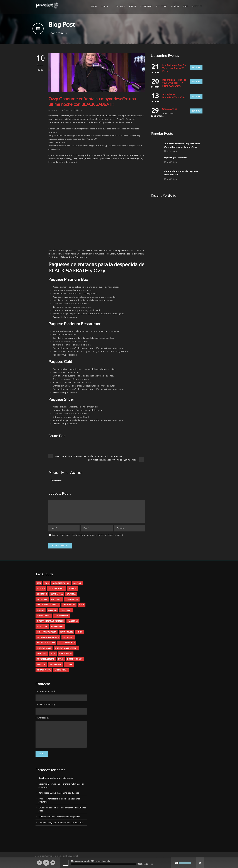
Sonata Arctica (170, 109)
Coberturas (146, 6)
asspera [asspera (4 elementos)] (41, 592)
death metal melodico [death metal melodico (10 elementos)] (48, 608)
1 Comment (172, 151)
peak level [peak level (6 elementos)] (42, 657)
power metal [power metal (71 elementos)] (66, 657)
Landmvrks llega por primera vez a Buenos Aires (61, 831)
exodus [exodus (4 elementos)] (41, 614)
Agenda (132, 6)
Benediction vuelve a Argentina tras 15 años (59, 801)
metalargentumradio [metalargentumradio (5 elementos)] (48, 641)
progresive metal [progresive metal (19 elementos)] (46, 663)
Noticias (105, 6)
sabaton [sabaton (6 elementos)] (41, 668)
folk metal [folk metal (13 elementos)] (66, 614)
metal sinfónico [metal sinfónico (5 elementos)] (67, 646)
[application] (119, 863)
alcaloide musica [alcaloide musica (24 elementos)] (61, 587)
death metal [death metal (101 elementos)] (72, 603)
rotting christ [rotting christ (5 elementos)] (75, 663)
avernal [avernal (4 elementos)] (73, 592)
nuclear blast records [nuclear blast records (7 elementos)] (66, 652)
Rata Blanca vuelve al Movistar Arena (56, 786)
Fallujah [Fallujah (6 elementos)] (52, 614)
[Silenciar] (176, 863)
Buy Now (196, 67)
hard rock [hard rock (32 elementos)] (42, 630)
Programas (119, 6)
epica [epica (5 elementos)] (82, 608)
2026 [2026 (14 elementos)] (47, 587)
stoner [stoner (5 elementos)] (69, 668)
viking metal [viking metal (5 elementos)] (61, 673)
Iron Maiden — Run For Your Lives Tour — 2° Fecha (174, 68)
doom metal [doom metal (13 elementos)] (69, 608)
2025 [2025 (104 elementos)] (39, 587)
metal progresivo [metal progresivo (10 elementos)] (46, 646)
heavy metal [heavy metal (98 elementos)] (57, 630)
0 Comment (172, 162)
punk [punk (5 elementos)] (61, 663)
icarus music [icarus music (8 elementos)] (66, 635)
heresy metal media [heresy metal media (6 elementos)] (47, 635)
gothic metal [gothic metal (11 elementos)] (44, 619)
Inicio (94, 6)
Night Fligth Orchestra (175, 158)
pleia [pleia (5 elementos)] (53, 657)
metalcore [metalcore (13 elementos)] (68, 641)
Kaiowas (55, 110)
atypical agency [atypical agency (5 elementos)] (57, 592)
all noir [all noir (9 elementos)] (77, 587)
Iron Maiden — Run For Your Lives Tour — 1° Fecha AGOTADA (174, 83)
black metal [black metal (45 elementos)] (57, 597)
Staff (185, 6)
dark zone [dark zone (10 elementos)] (42, 603)
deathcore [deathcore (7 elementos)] (56, 603)
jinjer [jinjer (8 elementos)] (80, 635)
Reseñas (175, 6)
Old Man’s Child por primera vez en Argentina (59, 825)
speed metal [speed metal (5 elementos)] (55, 668)
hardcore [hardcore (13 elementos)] (73, 625)
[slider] (104, 864)
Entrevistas (162, 6)
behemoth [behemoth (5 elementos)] (42, 597)
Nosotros (197, 6)
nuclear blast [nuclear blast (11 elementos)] (44, 652)
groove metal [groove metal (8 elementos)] (61, 619)
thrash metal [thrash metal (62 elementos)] (44, 673)
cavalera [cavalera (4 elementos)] (71, 597)
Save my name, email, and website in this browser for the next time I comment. (87, 539)
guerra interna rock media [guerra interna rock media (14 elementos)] (50, 625)
